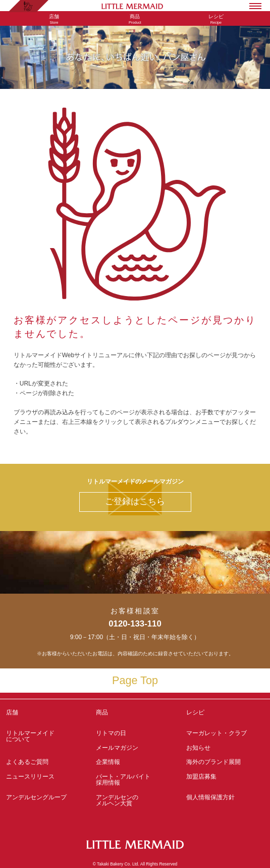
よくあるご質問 (27, 762)
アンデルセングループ (45, 800)
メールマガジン (117, 748)
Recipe (216, 19)
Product (135, 19)
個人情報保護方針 (210, 797)
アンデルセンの (135, 800)
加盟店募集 (225, 780)
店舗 (12, 712)
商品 (102, 712)
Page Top (135, 680)
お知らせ (198, 748)
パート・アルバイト (135, 780)
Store (54, 19)
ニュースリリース (30, 777)
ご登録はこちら (135, 501)
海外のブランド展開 (213, 762)
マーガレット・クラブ (217, 733)
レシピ (225, 715)
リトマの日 (111, 733)
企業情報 (108, 762)
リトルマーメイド (45, 736)
